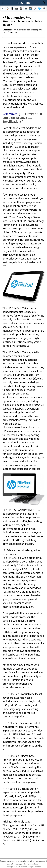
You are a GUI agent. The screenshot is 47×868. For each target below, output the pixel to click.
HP (16, 32)
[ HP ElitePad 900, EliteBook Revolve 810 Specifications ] (23, 118)
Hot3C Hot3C (23, 3)
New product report (32, 30)
